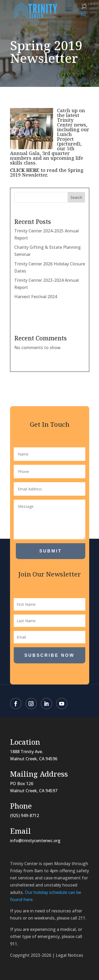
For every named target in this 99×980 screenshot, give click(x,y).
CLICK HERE (25, 170)
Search (76, 197)
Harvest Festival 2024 (36, 297)
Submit (51, 551)
